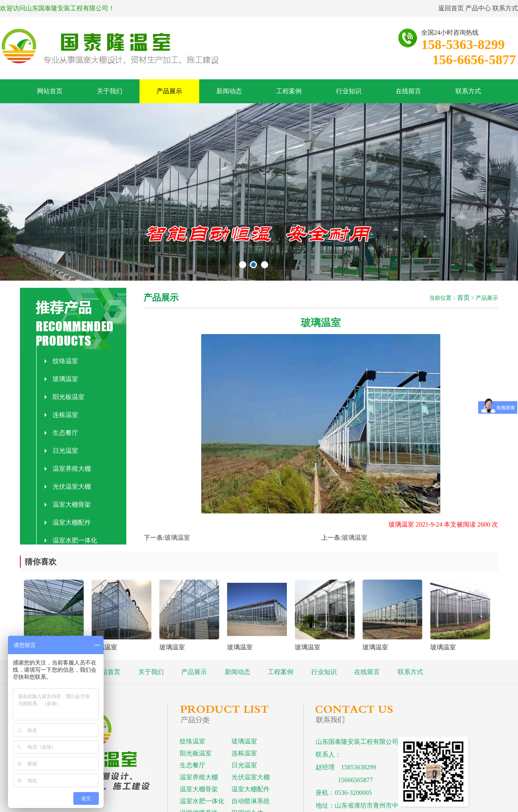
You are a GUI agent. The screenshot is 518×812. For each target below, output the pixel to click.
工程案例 (289, 91)
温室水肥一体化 (71, 540)
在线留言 (408, 91)
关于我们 (110, 91)
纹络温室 (61, 361)
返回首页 (451, 8)
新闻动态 (229, 91)
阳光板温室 (65, 397)
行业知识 (349, 91)
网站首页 (50, 91)
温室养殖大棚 (68, 469)
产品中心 (478, 8)
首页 (463, 298)
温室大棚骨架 (68, 504)
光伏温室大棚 (68, 487)
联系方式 (505, 8)
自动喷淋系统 (251, 801)
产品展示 (169, 91)
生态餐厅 (61, 433)
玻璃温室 (61, 379)
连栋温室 (61, 415)
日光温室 (61, 451)
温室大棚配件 (68, 522)
